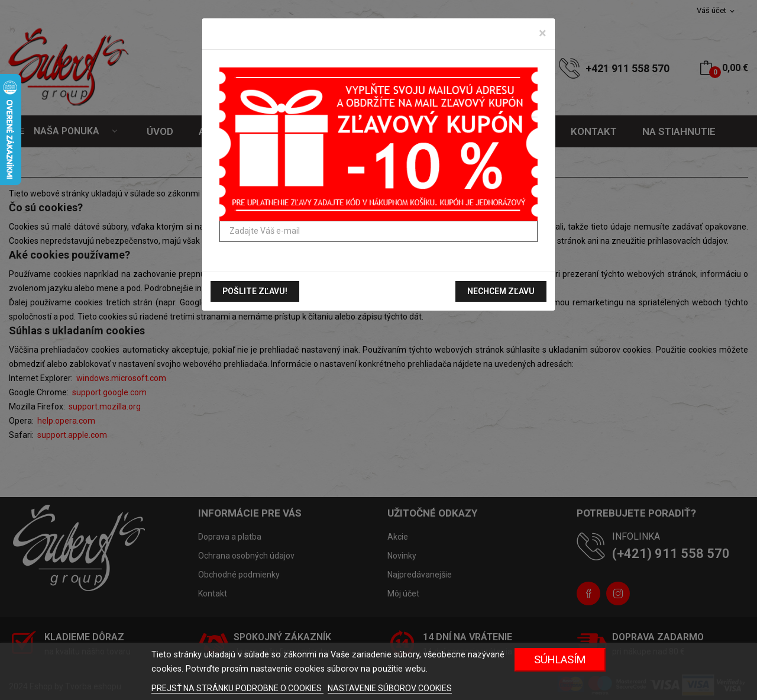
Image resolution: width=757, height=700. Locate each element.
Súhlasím (560, 659)
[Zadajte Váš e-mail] (378, 231)
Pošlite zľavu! (255, 291)
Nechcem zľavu (501, 291)
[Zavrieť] (543, 33)
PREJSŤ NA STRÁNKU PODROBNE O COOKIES (237, 688)
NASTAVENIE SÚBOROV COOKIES (390, 688)
